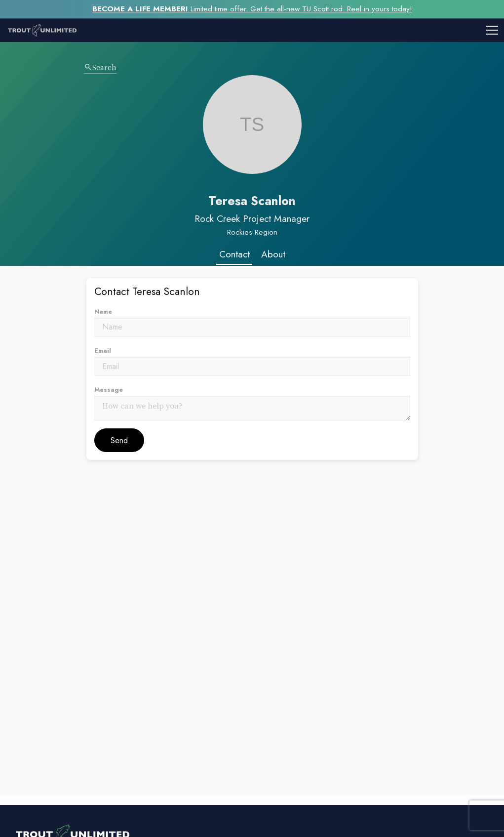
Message (109, 390)
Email (103, 351)
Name (103, 312)
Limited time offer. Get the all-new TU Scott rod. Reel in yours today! (252, 9)
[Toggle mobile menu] (294, 30)
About (273, 254)
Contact (234, 254)
